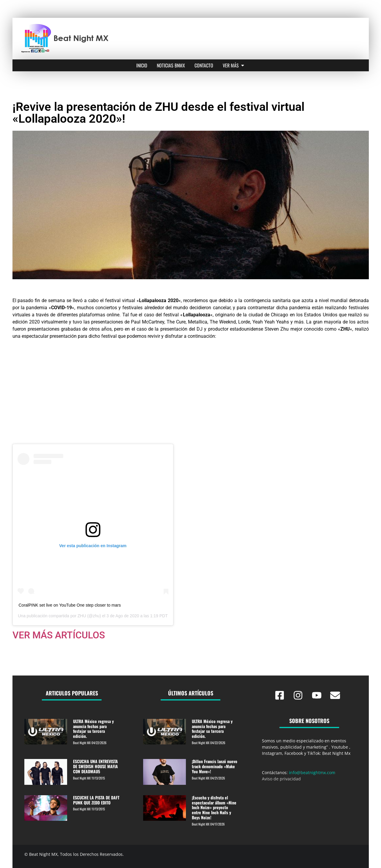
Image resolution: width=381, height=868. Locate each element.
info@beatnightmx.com (312, 772)
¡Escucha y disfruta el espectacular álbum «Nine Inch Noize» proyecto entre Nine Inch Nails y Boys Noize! (214, 807)
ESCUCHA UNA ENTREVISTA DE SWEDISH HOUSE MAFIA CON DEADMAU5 (95, 766)
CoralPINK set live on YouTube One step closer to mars (70, 605)
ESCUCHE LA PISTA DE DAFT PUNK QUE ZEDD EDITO (96, 800)
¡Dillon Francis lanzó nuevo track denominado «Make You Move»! (215, 766)
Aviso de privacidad (281, 779)
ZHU (82, 616)
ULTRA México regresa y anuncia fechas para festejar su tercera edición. (93, 729)
